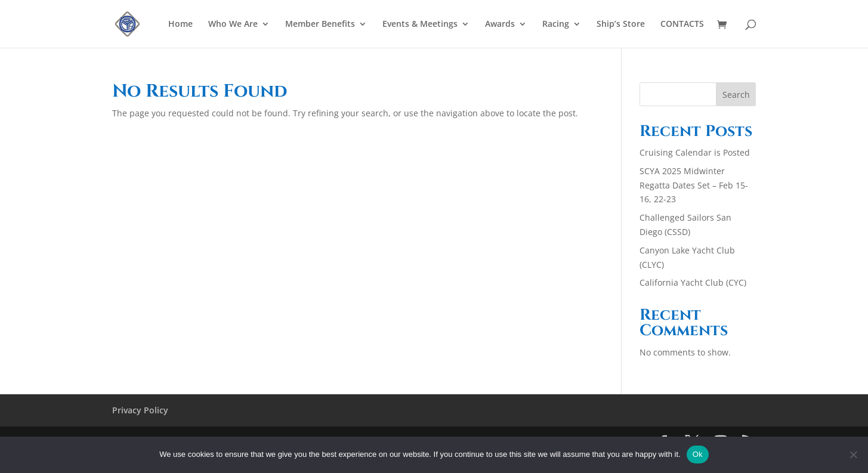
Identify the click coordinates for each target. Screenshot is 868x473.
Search (736, 95)
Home (180, 24)
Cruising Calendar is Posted (695, 152)
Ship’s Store (621, 24)
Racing (556, 24)
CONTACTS (682, 24)
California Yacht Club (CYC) (693, 282)
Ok (698, 454)
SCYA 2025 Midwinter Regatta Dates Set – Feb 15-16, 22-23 (694, 185)
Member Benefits (320, 24)
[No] (853, 455)
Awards (500, 24)
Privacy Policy (140, 410)
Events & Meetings (420, 24)
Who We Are (233, 24)
